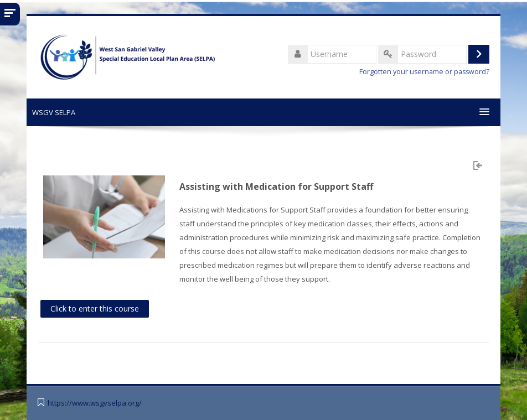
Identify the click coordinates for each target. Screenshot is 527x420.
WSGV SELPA (54, 112)
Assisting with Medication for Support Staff (276, 186)
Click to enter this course (95, 308)
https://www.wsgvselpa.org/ (95, 403)
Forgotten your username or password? (424, 72)
